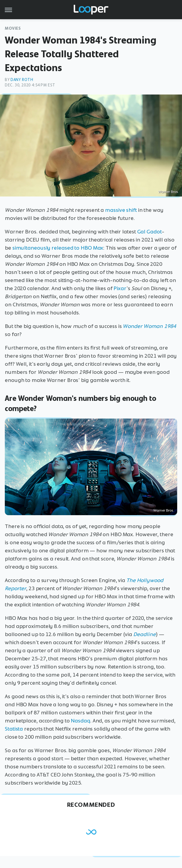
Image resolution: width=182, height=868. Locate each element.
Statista (14, 729)
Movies (13, 28)
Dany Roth (22, 80)
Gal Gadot (150, 232)
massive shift (121, 210)
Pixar (120, 288)
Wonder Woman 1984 (149, 326)
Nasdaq (80, 721)
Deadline (145, 634)
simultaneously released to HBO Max (58, 248)
